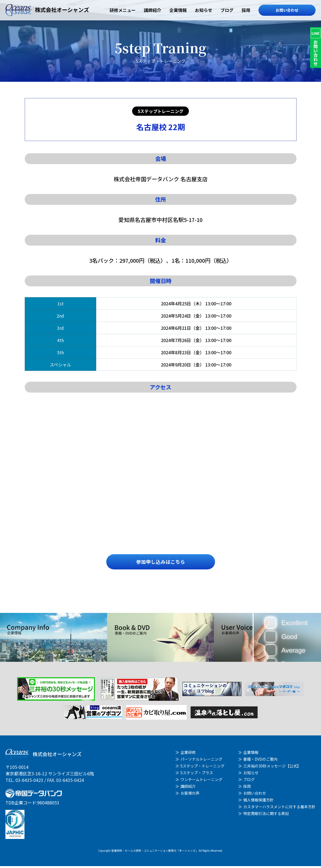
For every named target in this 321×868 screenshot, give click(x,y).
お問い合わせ (287, 10)
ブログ (227, 10)
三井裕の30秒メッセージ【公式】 (272, 768)
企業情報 (178, 10)
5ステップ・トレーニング (202, 768)
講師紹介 (152, 10)
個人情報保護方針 (258, 802)
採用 (246, 10)
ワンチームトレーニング (201, 781)
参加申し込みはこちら (161, 563)
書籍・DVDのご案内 (260, 761)
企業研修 (188, 754)
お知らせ (204, 10)
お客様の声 (190, 795)
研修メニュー (123, 10)
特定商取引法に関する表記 (266, 815)
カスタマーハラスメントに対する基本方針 (279, 809)
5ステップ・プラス (197, 775)
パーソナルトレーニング (201, 761)
